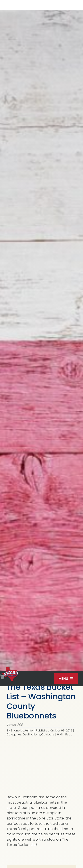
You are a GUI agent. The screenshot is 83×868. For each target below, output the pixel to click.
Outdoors (48, 734)
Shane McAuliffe (22, 730)
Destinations (32, 734)
